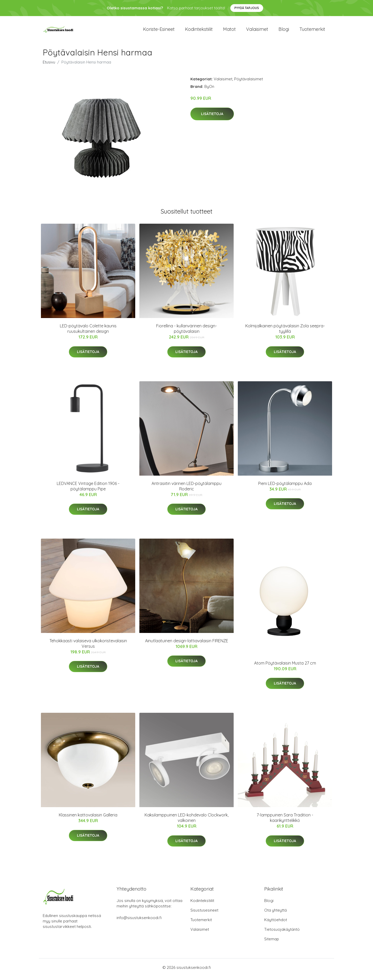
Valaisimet (257, 31)
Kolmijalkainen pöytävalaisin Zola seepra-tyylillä (285, 332)
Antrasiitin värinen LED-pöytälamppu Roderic (187, 490)
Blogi (284, 31)
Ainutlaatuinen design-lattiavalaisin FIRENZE (187, 644)
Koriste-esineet (159, 31)
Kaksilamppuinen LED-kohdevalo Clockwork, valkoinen (187, 821)
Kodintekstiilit (199, 31)
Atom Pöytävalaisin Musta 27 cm (285, 667)
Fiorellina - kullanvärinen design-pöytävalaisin (187, 332)
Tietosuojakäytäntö (282, 933)
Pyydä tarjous (247, 8)
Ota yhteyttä (275, 914)
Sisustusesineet (204, 914)
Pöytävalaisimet (249, 83)
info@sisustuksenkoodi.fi (139, 921)
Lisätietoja (212, 117)
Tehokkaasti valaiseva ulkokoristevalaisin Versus (88, 647)
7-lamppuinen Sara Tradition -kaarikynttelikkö (285, 821)
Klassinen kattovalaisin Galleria (88, 819)
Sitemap (272, 943)
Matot (229, 31)
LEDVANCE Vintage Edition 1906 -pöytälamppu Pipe (88, 490)
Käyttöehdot (276, 923)
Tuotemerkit (312, 31)
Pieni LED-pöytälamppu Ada (285, 487)
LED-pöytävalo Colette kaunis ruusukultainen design (88, 332)
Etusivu (49, 66)
